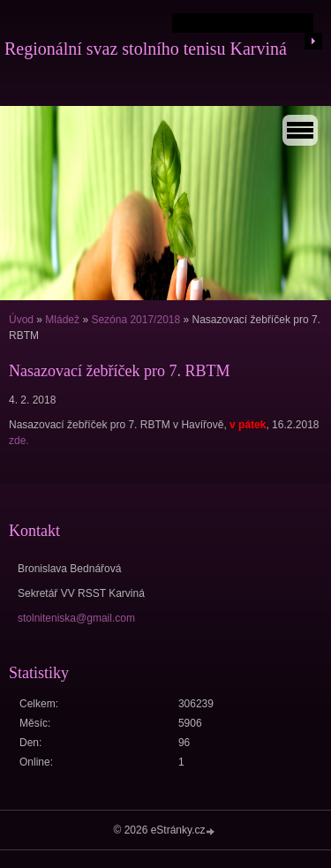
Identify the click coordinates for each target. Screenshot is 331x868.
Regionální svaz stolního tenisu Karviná (146, 49)
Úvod (21, 320)
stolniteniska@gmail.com (76, 618)
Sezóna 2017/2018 (135, 320)
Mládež (62, 320)
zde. (19, 441)
